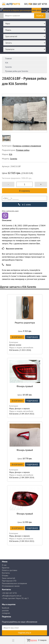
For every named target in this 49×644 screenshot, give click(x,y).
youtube (5, 610)
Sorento (14, 159)
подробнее (32, 337)
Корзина (33, 640)
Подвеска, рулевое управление (27, 146)
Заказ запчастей (8, 578)
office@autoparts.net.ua (12, 596)
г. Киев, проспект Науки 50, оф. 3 (15, 598)
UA (25, 4)
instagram (6, 613)
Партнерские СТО (9, 581)
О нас (4, 565)
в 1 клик (24, 204)
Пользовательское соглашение (14, 583)
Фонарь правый (25, 386)
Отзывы (5, 576)
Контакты (6, 573)
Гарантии (6, 568)
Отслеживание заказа (11, 586)
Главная (8, 58)
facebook (6, 608)
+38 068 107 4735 (9, 593)
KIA (11, 154)
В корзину (24, 191)
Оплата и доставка (10, 570)
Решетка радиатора (25, 323)
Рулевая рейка (23, 150)
